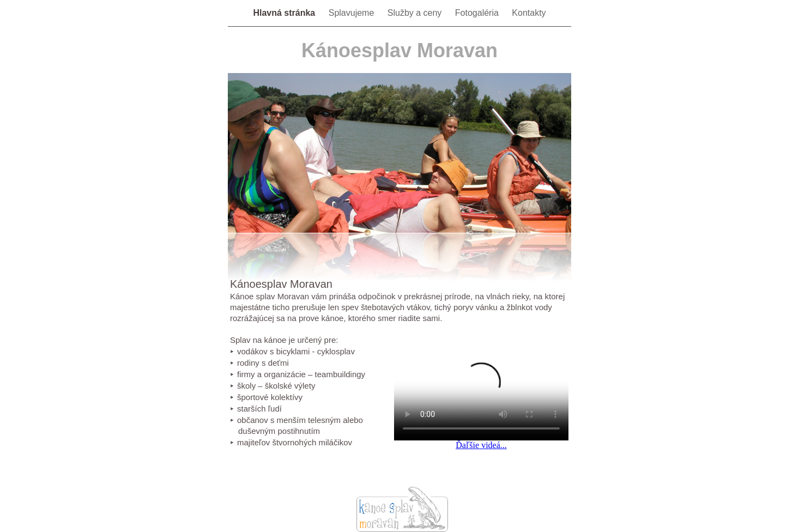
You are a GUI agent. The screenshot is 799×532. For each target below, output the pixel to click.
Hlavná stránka (285, 13)
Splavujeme (353, 13)
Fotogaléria (478, 13)
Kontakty (529, 13)
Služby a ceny (416, 13)
